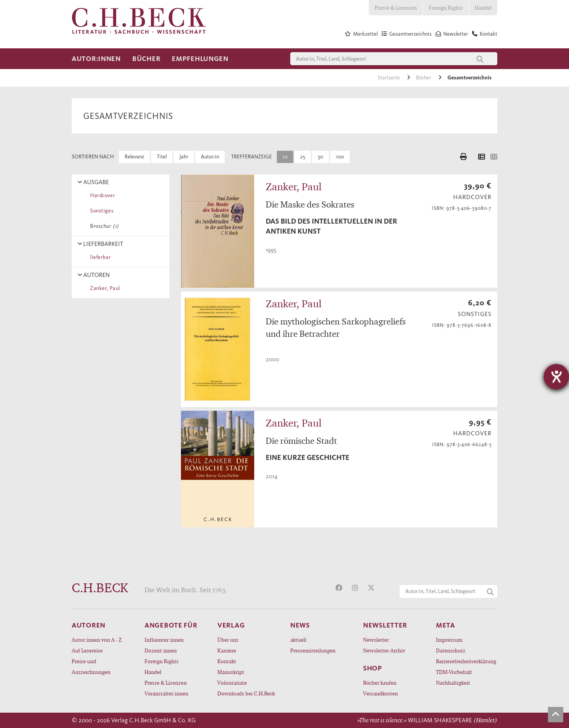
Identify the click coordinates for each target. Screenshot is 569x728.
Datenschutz (451, 650)
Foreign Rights (446, 7)
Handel (483, 7)
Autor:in (210, 157)
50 (321, 157)
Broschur (103, 226)
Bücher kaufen (380, 683)
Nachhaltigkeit (453, 683)
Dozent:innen (161, 650)
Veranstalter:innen (166, 693)
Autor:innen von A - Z (97, 640)
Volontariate (232, 683)
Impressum (449, 640)
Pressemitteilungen (313, 650)
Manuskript (231, 672)
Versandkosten (381, 693)
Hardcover (101, 195)
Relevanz (134, 157)
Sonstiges (100, 211)
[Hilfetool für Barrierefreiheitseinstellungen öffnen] (556, 377)
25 (303, 157)
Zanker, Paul (104, 288)
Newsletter (376, 640)
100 (340, 157)
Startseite (389, 78)
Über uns (228, 640)
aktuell (298, 640)
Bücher (146, 59)
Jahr (184, 157)
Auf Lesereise (87, 650)
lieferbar (99, 257)
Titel (162, 157)
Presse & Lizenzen (396, 7)
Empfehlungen (200, 59)
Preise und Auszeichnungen (91, 666)
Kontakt (227, 661)
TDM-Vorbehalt (454, 672)
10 (285, 157)
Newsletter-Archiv (384, 650)
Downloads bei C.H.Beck (246, 693)
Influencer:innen (164, 640)
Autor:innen (96, 59)
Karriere (227, 650)
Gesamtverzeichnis (470, 78)
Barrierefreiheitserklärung (466, 661)
